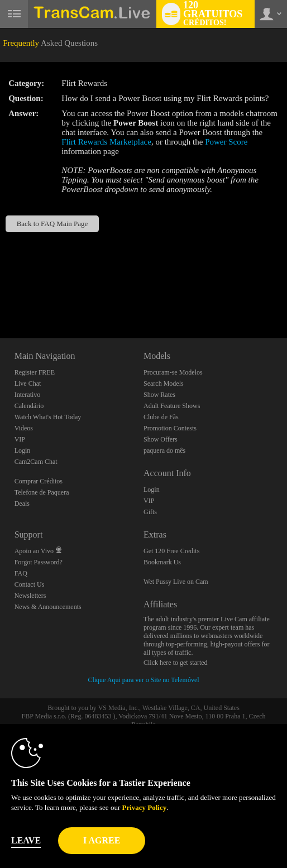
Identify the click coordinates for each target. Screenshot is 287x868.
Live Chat (28, 383)
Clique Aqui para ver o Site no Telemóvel (143, 680)
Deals (22, 503)
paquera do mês (164, 450)
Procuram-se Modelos (173, 372)
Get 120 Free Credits (171, 551)
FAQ (21, 573)
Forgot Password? (39, 562)
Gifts (150, 512)
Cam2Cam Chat (36, 462)
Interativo (28, 395)
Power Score (226, 142)
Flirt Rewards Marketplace (106, 142)
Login (23, 450)
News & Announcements (48, 607)
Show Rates (159, 395)
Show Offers (161, 439)
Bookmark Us (162, 562)
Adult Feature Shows (172, 406)
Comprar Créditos (39, 481)
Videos (24, 428)
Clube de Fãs (161, 417)
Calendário (29, 406)
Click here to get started (176, 663)
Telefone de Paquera (42, 492)
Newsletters (30, 596)
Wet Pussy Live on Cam (176, 582)
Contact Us (30, 584)
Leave (26, 840)
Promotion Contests (170, 428)
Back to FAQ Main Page (52, 224)
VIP (20, 439)
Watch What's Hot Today (48, 417)
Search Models (164, 383)
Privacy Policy (144, 807)
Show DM (0, 297)
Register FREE (35, 372)
